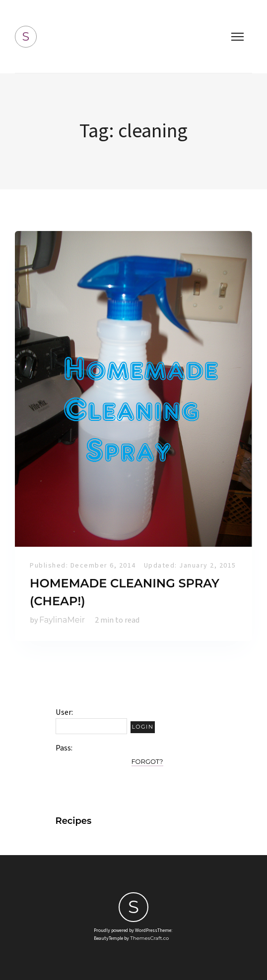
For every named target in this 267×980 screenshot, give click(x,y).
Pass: (64, 748)
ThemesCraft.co (149, 938)
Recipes (74, 821)
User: (64, 712)
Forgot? (147, 761)
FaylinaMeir (62, 620)
